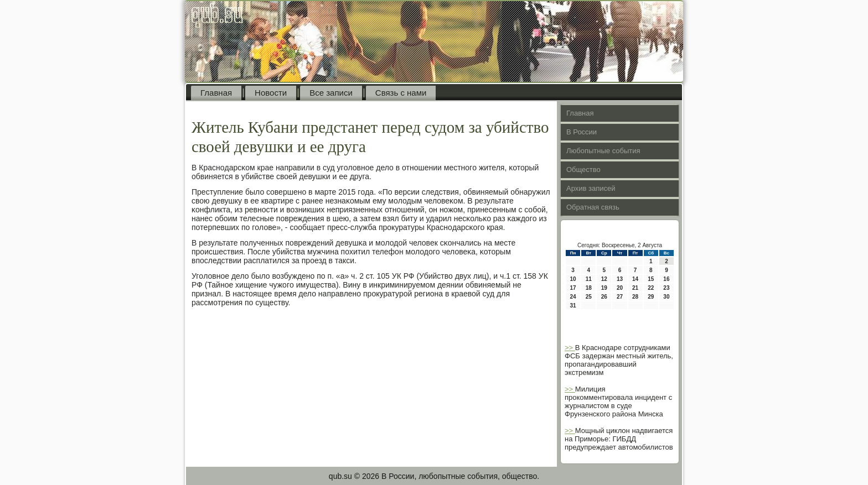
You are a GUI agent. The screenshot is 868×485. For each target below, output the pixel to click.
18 (589, 288)
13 (620, 279)
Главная (216, 93)
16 (666, 279)
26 (604, 297)
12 (604, 279)
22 (651, 288)
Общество (583, 170)
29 (651, 297)
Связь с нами (401, 93)
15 (651, 279)
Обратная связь (593, 207)
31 (573, 306)
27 (620, 297)
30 (666, 297)
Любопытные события (603, 151)
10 (573, 279)
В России (582, 132)
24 (573, 297)
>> (570, 348)
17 (573, 288)
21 (635, 288)
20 (620, 288)
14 (635, 279)
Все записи (331, 93)
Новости (271, 93)
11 (589, 279)
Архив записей (591, 188)
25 (589, 297)
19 (604, 288)
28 (635, 297)
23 (666, 288)
